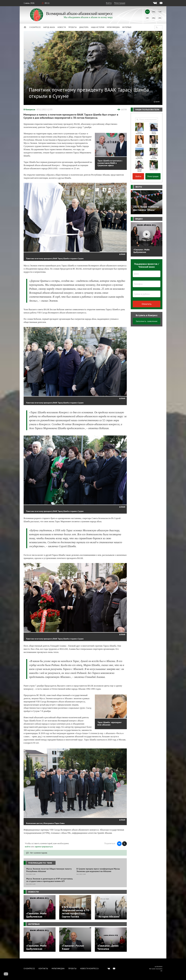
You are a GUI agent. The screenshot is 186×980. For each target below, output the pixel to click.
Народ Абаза (49, 27)
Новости (62, 27)
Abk (147, 18)
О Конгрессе (35, 27)
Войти (109, 3)
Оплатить (147, 304)
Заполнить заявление (147, 321)
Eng (154, 12)
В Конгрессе (29, 109)
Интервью (127, 27)
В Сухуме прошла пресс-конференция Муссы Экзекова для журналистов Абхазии (98, 872)
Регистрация (120, 3)
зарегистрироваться (44, 848)
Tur (160, 12)
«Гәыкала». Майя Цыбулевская (141, 251)
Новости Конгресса (89, 969)
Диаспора (84, 27)
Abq (154, 18)
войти (28, 848)
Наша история (98, 27)
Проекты (72, 27)
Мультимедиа (113, 27)
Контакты (43, 969)
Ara (160, 18)
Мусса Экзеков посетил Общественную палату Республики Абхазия (49, 872)
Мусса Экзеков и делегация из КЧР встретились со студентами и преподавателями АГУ (50, 882)
